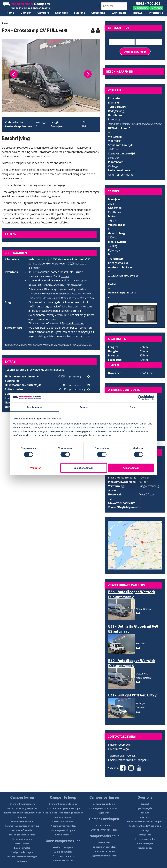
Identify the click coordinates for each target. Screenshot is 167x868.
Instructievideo (22, 843)
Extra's (65, 276)
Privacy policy (145, 848)
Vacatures (145, 817)
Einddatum (148, 36)
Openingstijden (145, 808)
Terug (6, 23)
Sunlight (79, 13)
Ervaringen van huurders (22, 835)
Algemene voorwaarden (63, 826)
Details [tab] (83, 407)
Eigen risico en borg (74, 323)
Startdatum (121, 36)
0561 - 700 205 (148, 3)
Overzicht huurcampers (22, 804)
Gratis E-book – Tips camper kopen (63, 808)
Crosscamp (98, 13)
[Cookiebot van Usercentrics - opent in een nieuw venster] (140, 398)
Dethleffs (61, 13)
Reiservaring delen (22, 839)
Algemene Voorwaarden (55, 345)
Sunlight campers (63, 852)
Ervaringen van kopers (63, 830)
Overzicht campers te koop (63, 804)
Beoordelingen (145, 843)
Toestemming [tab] (35, 407)
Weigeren (36, 468)
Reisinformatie (22, 848)
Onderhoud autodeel (104, 851)
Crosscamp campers (63, 856)
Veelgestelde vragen (22, 852)
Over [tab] (133, 407)
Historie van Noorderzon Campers (145, 821)
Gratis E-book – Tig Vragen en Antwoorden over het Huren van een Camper (22, 813)
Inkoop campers (63, 835)
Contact (145, 804)
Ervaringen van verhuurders (104, 808)
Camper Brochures (63, 861)
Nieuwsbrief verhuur (22, 821)
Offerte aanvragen (135, 52)
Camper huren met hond (148, 124)
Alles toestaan (131, 468)
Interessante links (145, 839)
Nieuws (138, 13)
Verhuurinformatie (81, 345)
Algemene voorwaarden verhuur (22, 826)
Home (10, 13)
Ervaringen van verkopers (104, 830)
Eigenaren (104, 813)
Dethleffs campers (63, 847)
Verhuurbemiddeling (104, 804)
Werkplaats (143, 8)
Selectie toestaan (84, 468)
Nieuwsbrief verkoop (63, 821)
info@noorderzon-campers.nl (133, 760)
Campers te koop (43, 13)
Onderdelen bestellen (104, 847)
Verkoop (158, 8)
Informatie (156, 13)
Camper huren (26, 13)
